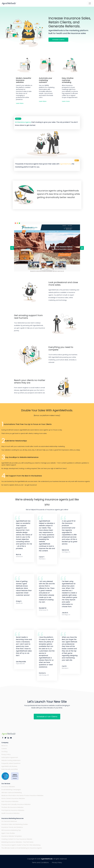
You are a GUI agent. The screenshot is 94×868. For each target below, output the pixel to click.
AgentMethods (47, 859)
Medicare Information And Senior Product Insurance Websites (22, 795)
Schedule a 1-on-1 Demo (47, 717)
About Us (4, 746)
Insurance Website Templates (12, 836)
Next (82, 248)
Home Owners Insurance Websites (13, 798)
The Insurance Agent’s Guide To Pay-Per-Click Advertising (21, 845)
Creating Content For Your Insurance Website (17, 839)
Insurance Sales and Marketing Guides (15, 824)
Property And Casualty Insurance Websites (16, 804)
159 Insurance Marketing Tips (11, 830)
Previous (12, 248)
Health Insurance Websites (10, 813)
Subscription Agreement (10, 757)
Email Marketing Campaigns (11, 790)
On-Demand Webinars (9, 821)
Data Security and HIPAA (10, 769)
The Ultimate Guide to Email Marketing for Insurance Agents (22, 848)
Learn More (20, 103)
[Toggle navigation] (90, 3)
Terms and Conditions (40, 863)
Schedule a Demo (58, 40)
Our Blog (4, 752)
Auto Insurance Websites (10, 801)
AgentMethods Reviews (9, 766)
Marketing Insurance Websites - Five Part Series (17, 842)
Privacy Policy (6, 754)
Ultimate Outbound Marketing (12, 793)
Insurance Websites (8, 787)
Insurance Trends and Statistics (12, 827)
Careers (4, 749)
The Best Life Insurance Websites (12, 807)
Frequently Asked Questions (11, 763)
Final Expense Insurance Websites (13, 810)
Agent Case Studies (8, 833)
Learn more (66, 101)
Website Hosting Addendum (11, 760)
